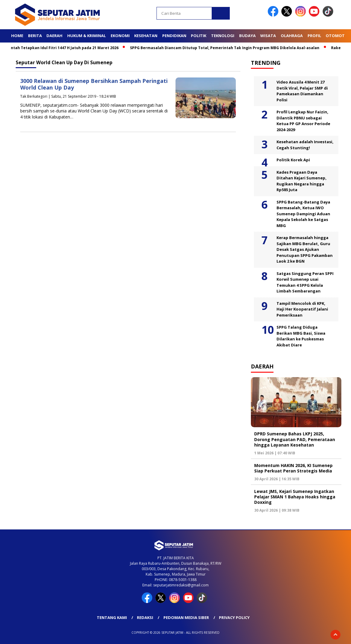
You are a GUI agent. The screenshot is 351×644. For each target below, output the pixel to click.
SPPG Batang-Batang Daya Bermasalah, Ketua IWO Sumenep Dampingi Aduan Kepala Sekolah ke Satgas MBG (303, 214)
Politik (199, 36)
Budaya (247, 36)
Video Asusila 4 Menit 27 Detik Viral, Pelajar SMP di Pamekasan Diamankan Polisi (302, 91)
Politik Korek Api (293, 160)
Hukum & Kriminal (87, 36)
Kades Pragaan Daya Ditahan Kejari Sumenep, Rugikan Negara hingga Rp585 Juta (302, 181)
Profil (314, 36)
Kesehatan (146, 36)
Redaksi (145, 617)
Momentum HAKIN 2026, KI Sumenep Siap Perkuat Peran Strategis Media (293, 468)
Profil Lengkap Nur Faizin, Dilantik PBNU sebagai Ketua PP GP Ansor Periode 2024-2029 (303, 121)
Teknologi (223, 36)
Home (17, 36)
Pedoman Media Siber (186, 617)
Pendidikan (174, 36)
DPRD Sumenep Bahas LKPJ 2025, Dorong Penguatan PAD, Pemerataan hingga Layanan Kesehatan (295, 439)
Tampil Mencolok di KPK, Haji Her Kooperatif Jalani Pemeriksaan (302, 309)
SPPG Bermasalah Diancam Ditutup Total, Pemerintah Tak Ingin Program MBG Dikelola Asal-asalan (227, 48)
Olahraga (292, 36)
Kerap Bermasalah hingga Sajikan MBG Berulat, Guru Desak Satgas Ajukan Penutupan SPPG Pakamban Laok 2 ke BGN (305, 249)
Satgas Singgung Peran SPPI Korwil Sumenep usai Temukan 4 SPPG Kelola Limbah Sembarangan (305, 282)
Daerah (54, 36)
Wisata (268, 36)
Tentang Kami (112, 617)
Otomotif (337, 36)
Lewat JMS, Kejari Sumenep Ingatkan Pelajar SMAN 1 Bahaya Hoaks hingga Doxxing (295, 497)
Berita (35, 36)
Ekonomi (120, 36)
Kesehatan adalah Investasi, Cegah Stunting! (305, 145)
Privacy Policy (234, 617)
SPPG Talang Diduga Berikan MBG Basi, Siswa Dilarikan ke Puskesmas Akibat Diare (301, 336)
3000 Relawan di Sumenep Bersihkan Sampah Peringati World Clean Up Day (94, 84)
